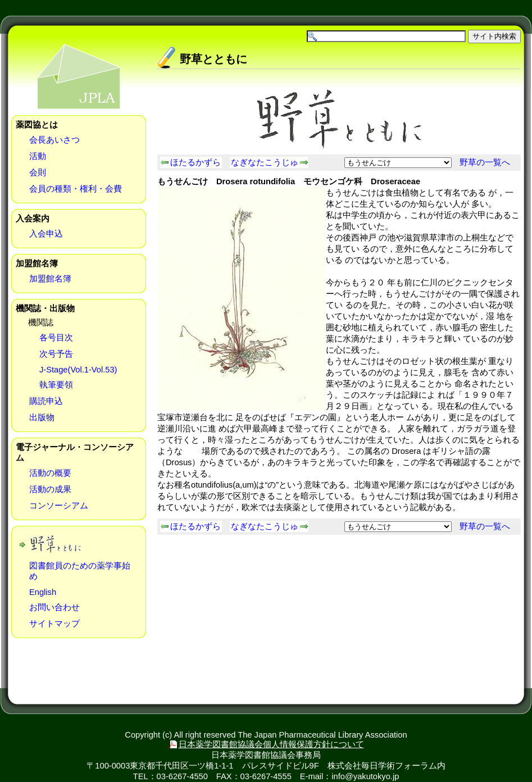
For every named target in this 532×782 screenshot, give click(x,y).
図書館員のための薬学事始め (80, 571)
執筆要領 (56, 385)
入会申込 (46, 234)
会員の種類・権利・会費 (76, 189)
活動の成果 (50, 489)
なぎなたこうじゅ (265, 162)
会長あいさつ (54, 140)
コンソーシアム (59, 506)
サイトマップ (54, 624)
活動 (38, 156)
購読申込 (46, 401)
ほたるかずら (195, 162)
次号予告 (56, 354)
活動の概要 (50, 473)
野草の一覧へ (485, 162)
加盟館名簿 (50, 279)
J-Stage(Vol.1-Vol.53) (78, 370)
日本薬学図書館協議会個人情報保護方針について (271, 744)
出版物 (42, 417)
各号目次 (56, 338)
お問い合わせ (54, 607)
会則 (38, 172)
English (43, 592)
